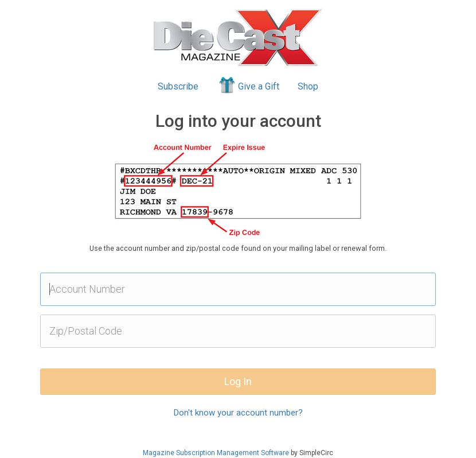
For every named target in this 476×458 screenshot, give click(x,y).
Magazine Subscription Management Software (216, 453)
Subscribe (178, 86)
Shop (308, 86)
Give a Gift (248, 85)
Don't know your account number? (238, 413)
